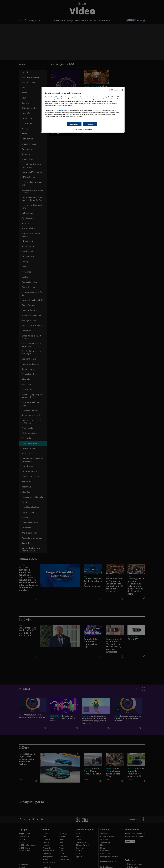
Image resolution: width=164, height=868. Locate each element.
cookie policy (78, 103)
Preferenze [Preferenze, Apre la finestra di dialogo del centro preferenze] (74, 124)
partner (112, 111)
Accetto (90, 124)
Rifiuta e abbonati (116, 90)
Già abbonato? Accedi (83, 129)
